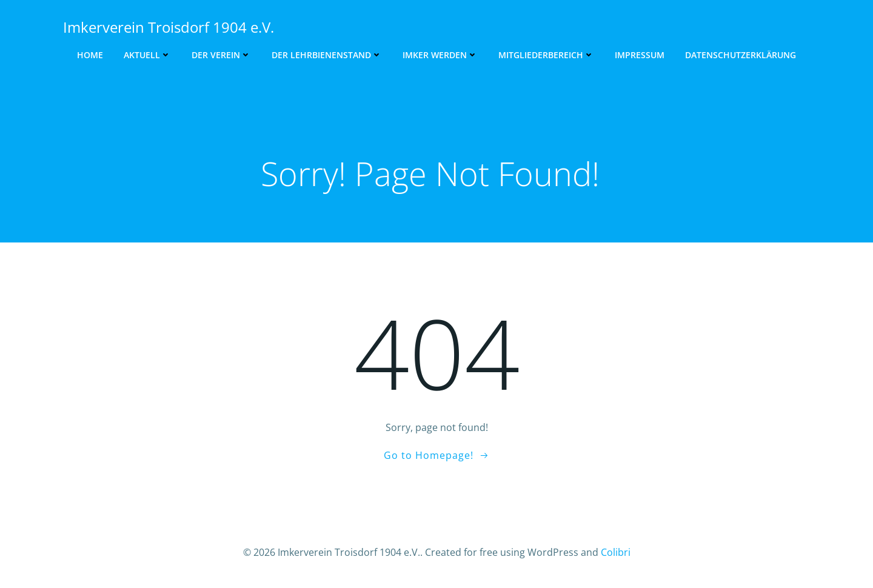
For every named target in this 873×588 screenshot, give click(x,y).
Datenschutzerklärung (741, 55)
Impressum (640, 55)
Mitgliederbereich (546, 55)
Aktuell (147, 55)
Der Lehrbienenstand (327, 55)
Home (90, 55)
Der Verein (221, 55)
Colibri (616, 552)
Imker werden (440, 55)
